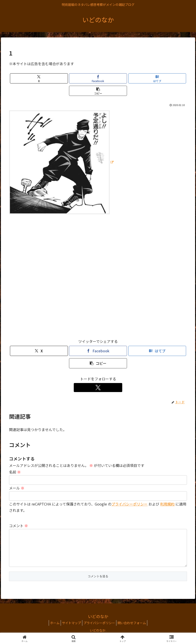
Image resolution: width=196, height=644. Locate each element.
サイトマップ (70, 630)
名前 (15, 472)
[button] (98, 91)
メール (17, 488)
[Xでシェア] (39, 78)
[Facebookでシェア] (98, 78)
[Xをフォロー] (98, 388)
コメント (18, 526)
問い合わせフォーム (135, 630)
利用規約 (167, 504)
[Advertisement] (98, 278)
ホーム (51, 630)
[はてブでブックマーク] (157, 78)
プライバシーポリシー (129, 504)
